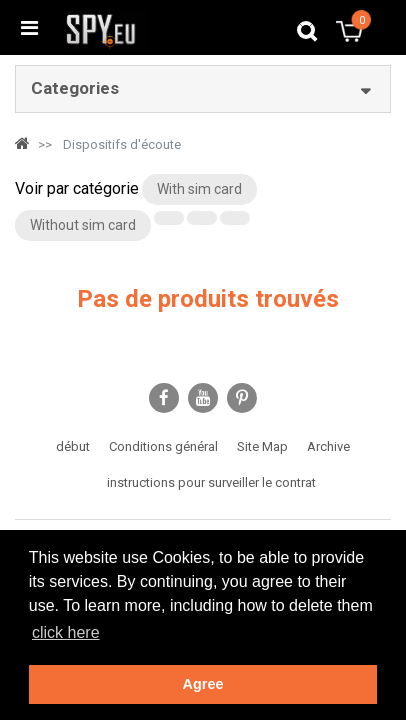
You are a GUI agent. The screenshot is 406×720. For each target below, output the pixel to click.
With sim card (199, 189)
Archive (328, 446)
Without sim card (83, 225)
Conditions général (163, 446)
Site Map (262, 446)
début (73, 446)
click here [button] (66, 632)
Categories (75, 88)
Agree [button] (203, 684)
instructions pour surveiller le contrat (211, 482)
